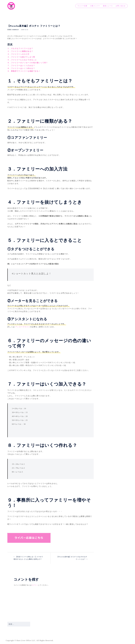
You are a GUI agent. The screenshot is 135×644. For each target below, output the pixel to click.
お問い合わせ (121, 6)
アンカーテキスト (23, 327)
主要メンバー (95, 6)
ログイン (35, 585)
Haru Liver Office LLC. (27, 640)
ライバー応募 (82, 6)
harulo (16, 30)
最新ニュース (108, 6)
